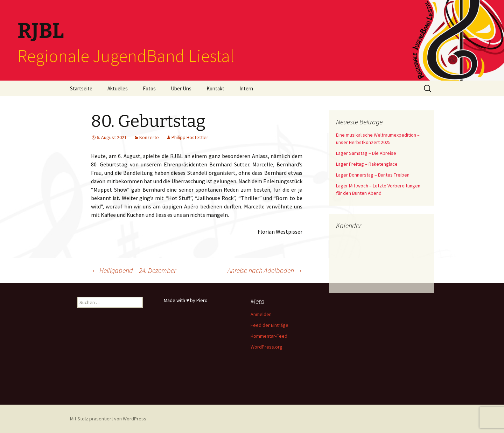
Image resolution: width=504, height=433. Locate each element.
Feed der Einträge (269, 325)
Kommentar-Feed (269, 336)
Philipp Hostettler (190, 137)
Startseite (81, 88)
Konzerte (149, 137)
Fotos (149, 88)
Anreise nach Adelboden (265, 270)
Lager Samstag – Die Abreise (366, 153)
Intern (246, 88)
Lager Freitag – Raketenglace (367, 164)
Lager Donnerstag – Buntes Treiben (373, 175)
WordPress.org (267, 347)
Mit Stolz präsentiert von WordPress (108, 419)
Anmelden (261, 314)
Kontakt (215, 88)
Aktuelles (118, 88)
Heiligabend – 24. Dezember (134, 270)
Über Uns (181, 88)
